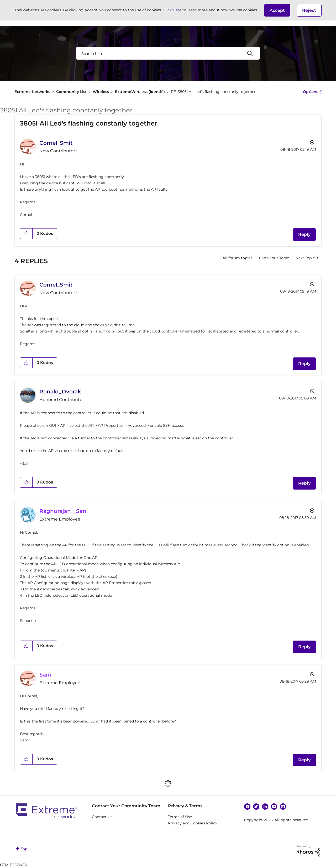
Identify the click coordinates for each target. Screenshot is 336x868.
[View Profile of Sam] (45, 675)
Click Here (172, 10)
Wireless (101, 92)
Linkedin (265, 807)
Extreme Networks (32, 92)
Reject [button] (309, 10)
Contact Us (102, 817)
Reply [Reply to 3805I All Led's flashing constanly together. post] (304, 234)
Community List (71, 92)
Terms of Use (180, 817)
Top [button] (24, 849)
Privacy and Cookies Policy (193, 823)
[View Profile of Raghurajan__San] (63, 511)
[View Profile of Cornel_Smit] (56, 143)
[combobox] (168, 53)
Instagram (283, 807)
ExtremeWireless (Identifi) (140, 92)
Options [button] (311, 92)
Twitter (256, 807)
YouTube (274, 807)
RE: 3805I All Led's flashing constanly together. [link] (214, 92)
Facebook (247, 807)
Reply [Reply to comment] (304, 364)
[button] (277, 10)
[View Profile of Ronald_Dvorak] (60, 392)
